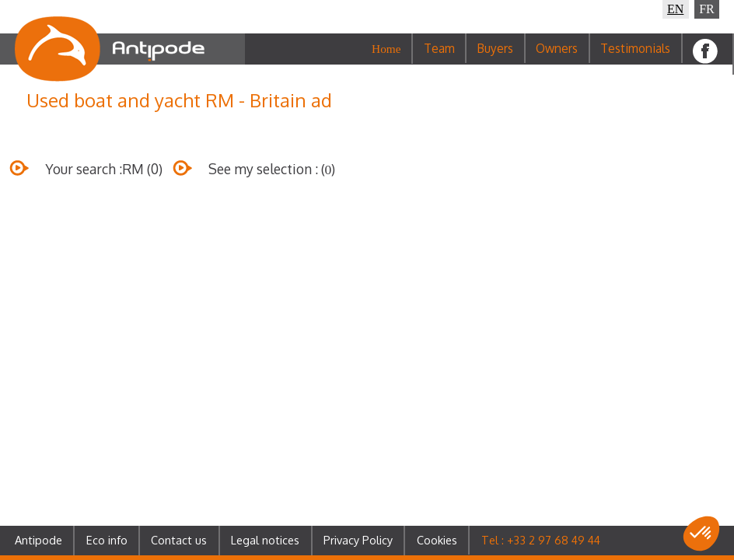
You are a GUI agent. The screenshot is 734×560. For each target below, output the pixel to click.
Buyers (495, 48)
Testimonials (635, 48)
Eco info (107, 540)
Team (439, 48)
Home (386, 49)
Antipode (38, 540)
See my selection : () (254, 180)
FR (707, 9)
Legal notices (265, 540)
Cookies (437, 540)
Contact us (179, 540)
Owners (557, 48)
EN (675, 9)
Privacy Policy (358, 540)
